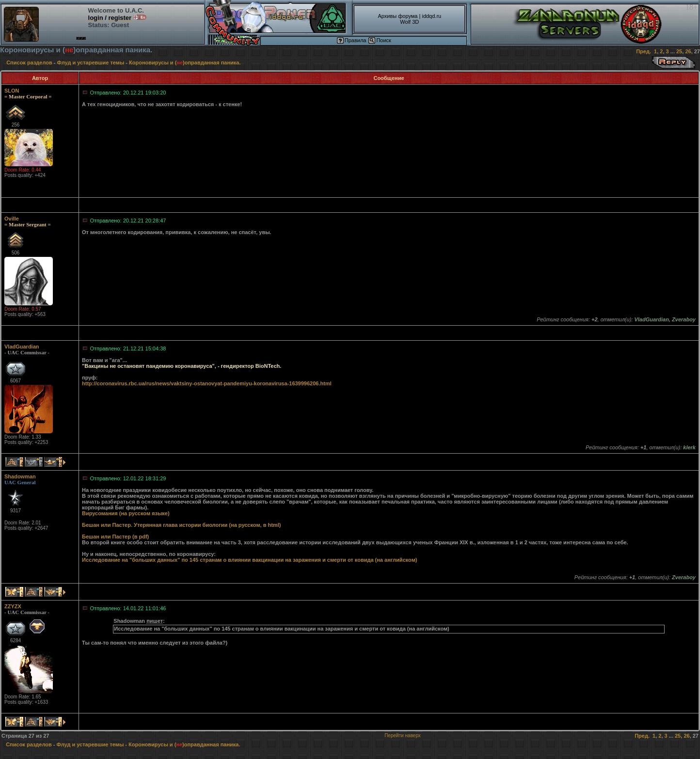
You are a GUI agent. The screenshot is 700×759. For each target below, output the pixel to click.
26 (688, 51)
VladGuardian (22, 347)
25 (679, 51)
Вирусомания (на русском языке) (126, 513)
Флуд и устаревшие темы (91, 63)
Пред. (644, 51)
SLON (12, 91)
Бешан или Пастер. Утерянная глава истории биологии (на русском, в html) (181, 525)
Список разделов (29, 63)
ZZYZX (13, 606)
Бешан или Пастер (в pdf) (115, 537)
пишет (155, 621)
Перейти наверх (403, 735)
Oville (12, 219)
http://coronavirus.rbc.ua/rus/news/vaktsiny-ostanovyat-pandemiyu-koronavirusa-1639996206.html (207, 383)
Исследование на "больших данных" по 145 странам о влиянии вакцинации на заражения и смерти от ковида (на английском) (249, 560)
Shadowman (20, 476)
